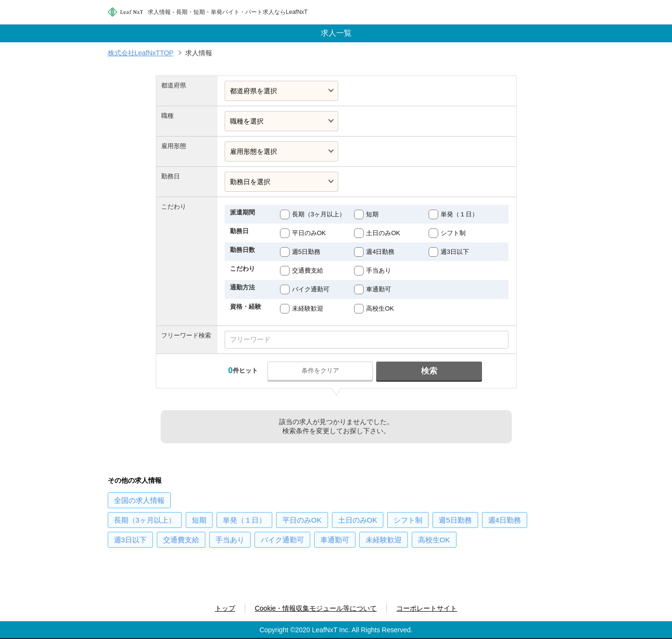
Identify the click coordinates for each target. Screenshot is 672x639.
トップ (225, 608)
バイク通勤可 (311, 289)
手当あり (379, 270)
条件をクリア (320, 370)
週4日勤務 (380, 252)
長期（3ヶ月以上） (319, 214)
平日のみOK (309, 233)
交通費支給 (308, 270)
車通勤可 (379, 289)
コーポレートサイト (427, 608)
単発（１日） (459, 214)
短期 (372, 214)
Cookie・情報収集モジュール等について (316, 608)
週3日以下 (455, 252)
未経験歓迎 (308, 308)
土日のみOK (383, 233)
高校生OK (380, 308)
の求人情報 (139, 500)
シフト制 (453, 233)
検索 (429, 371)
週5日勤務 (306, 252)
